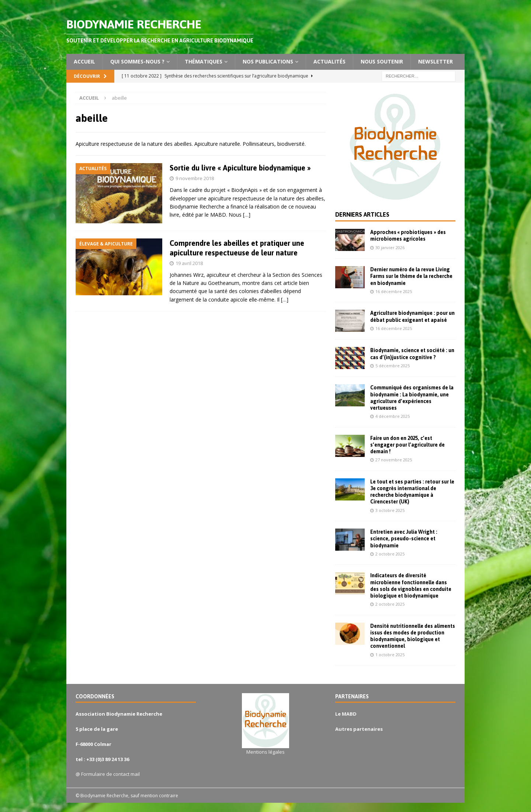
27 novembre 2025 (394, 460)
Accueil (84, 61)
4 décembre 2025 (393, 416)
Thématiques (204, 61)
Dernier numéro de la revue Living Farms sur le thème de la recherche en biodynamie (411, 276)
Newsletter (435, 61)
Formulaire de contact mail (110, 774)
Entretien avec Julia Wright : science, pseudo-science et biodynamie (404, 539)
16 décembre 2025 (394, 291)
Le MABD (346, 714)
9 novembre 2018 (195, 178)
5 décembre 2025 (393, 366)
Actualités (329, 61)
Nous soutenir (382, 61)
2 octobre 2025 (390, 554)
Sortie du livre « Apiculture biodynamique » (240, 168)
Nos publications (268, 61)
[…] (247, 215)
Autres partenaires (359, 729)
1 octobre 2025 (390, 655)
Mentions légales (265, 752)
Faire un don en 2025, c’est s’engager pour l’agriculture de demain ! (407, 445)
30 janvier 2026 (390, 247)
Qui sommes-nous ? (137, 61)
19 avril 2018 (189, 263)
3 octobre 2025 (390, 510)
